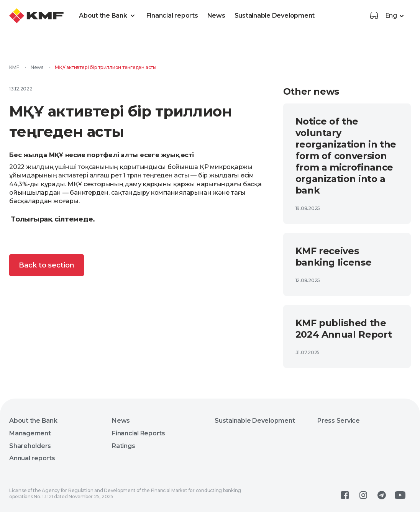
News (216, 16)
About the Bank (108, 16)
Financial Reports (139, 433)
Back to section (47, 265)
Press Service (339, 421)
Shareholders (30, 446)
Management (30, 433)
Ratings (123, 446)
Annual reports (32, 458)
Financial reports (172, 16)
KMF (14, 67)
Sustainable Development (275, 16)
